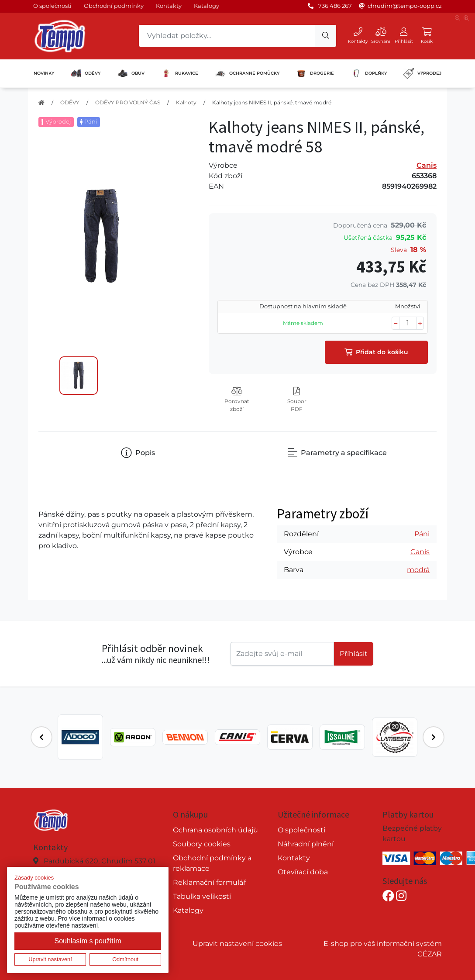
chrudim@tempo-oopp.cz (405, 6)
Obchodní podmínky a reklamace (212, 863)
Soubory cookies (202, 844)
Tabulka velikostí (202, 896)
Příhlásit (354, 654)
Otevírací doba (303, 872)
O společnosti (52, 6)
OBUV (131, 73)
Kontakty (169, 6)
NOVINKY (44, 73)
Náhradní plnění (306, 844)
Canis (427, 165)
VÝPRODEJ (422, 73)
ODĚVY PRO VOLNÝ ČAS (128, 102)
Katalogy (207, 6)
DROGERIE (315, 73)
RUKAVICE (180, 73)
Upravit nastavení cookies (237, 944)
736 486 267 (335, 6)
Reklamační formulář (209, 882)
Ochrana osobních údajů (215, 830)
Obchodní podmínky (114, 6)
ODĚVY (86, 73)
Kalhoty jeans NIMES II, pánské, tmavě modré (272, 102)
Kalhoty (186, 102)
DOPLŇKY (369, 73)
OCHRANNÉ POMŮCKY (247, 73)
